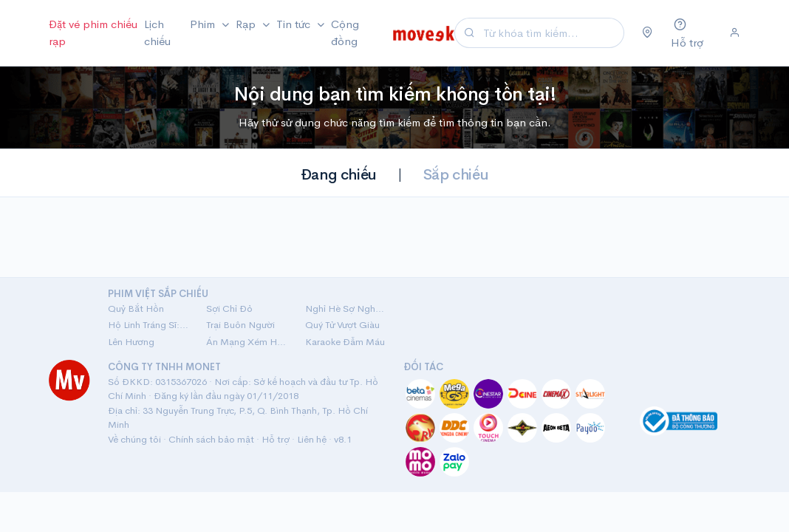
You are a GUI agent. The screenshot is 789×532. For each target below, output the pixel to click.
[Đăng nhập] (735, 33)
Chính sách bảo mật (211, 439)
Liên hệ (312, 439)
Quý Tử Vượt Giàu (342, 325)
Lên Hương (131, 342)
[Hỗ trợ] (691, 33)
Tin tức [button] (295, 24)
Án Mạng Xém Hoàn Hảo (246, 342)
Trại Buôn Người (240, 325)
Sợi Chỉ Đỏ (229, 308)
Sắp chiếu (456, 175)
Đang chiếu (339, 175)
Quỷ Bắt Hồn (136, 308)
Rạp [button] (247, 24)
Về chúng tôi (134, 439)
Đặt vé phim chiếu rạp (93, 33)
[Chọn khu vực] (648, 33)
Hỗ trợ (276, 439)
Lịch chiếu (157, 33)
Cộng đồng (345, 33)
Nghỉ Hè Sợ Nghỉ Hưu (345, 308)
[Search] (551, 33)
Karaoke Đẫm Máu (345, 342)
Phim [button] (204, 24)
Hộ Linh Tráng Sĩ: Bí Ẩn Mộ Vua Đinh (148, 325)
